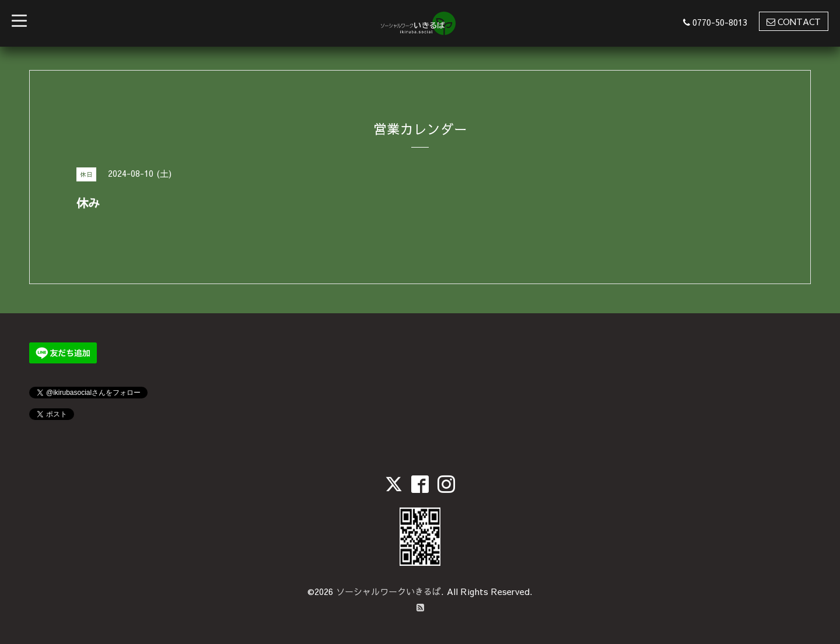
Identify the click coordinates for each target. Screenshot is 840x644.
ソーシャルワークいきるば (388, 591)
